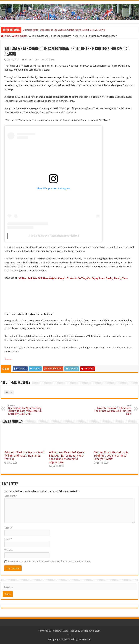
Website (9, 550)
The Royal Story (60, 631)
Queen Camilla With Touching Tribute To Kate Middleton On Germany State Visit (27, 410)
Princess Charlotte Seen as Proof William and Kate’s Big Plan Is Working (24, 456)
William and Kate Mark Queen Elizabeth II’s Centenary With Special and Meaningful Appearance (67, 457)
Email (8, 539)
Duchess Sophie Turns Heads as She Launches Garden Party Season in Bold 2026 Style (64, 30)
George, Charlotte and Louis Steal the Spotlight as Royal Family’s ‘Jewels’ (111, 456)
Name (8, 528)
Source (8, 359)
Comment (11, 496)
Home (5, 36)
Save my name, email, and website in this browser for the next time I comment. (50, 561)
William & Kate (19, 36)
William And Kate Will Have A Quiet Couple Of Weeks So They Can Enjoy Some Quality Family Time (73, 278)
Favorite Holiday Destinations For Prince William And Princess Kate (112, 410)
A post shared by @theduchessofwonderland (54, 236)
